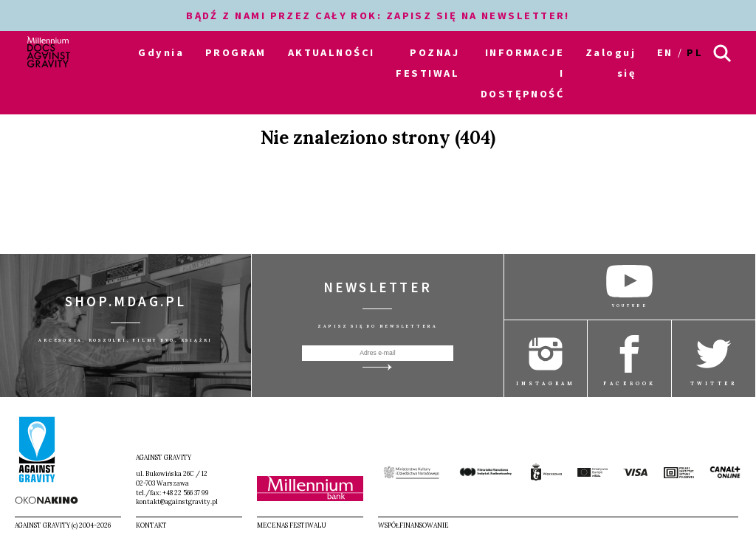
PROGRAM (236, 52)
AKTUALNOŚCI (331, 52)
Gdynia (161, 52)
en (665, 52)
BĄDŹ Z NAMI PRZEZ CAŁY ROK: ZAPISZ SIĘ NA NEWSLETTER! (378, 15)
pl (695, 52)
